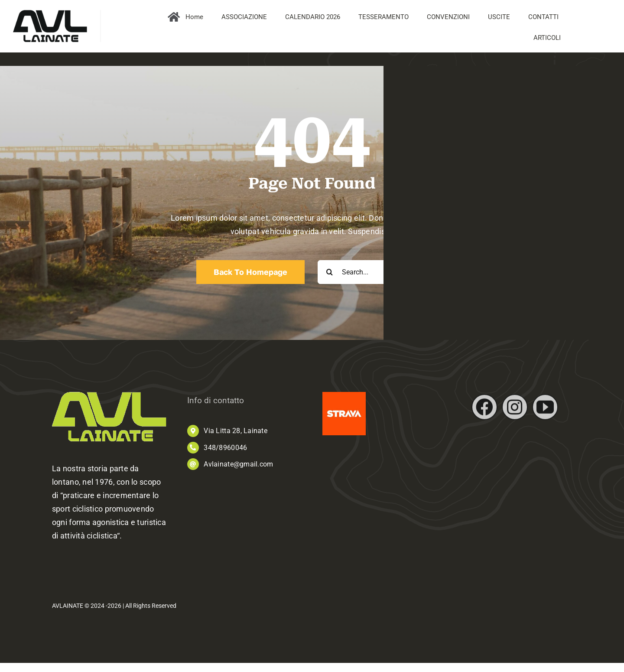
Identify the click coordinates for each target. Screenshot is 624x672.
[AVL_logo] (50, 14)
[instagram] (515, 411)
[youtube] (545, 411)
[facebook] (484, 411)
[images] (344, 396)
